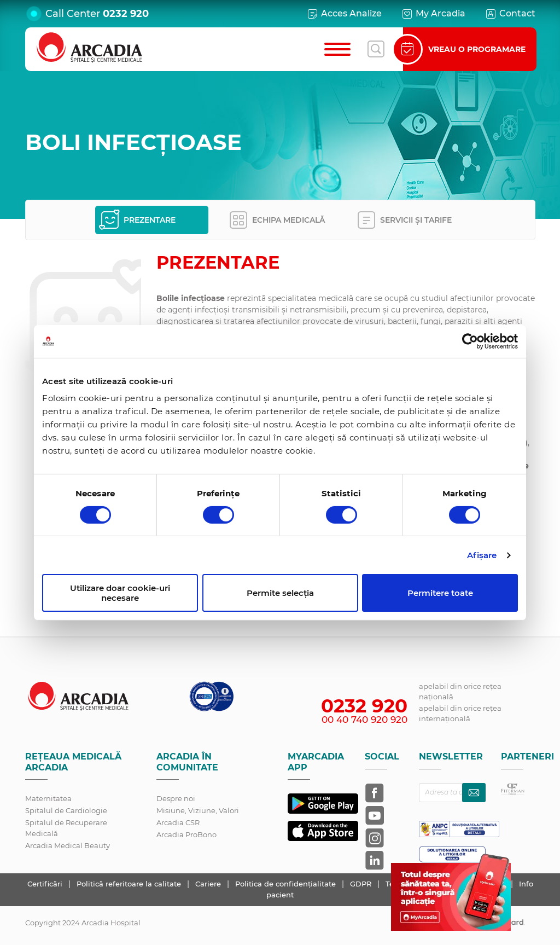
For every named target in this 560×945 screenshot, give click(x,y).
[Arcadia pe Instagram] (375, 838)
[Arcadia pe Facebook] (375, 793)
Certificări (46, 884)
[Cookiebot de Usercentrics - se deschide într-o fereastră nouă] (470, 341)
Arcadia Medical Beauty (68, 845)
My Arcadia (433, 14)
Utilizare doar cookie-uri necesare (120, 593)
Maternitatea (48, 798)
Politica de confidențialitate (287, 884)
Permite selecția (280, 593)
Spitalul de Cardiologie (66, 810)
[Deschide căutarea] (376, 49)
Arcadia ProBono (186, 834)
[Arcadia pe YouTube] (375, 815)
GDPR (362, 884)
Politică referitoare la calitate (130, 884)
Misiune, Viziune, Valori (198, 810)
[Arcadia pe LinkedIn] (375, 860)
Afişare (482, 555)
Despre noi (176, 798)
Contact (510, 14)
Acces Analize (344, 14)
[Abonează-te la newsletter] (474, 793)
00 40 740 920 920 (364, 720)
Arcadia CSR (178, 822)
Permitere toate (440, 593)
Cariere (209, 884)
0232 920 (126, 14)
